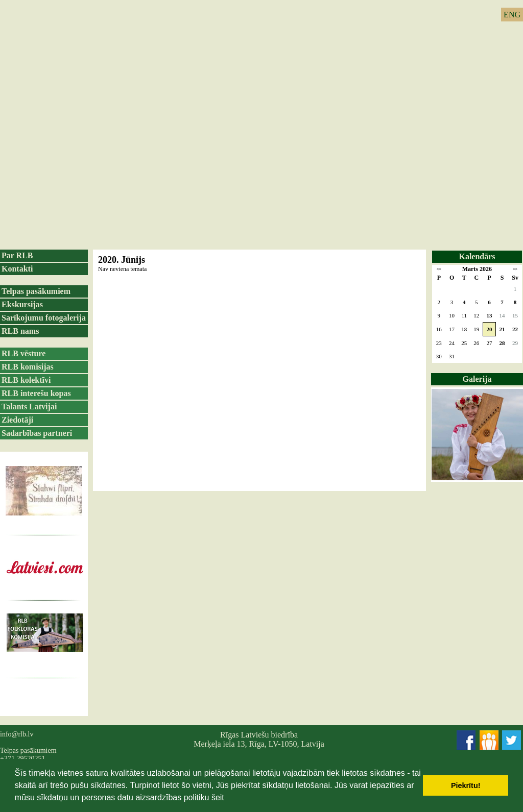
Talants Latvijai (29, 407)
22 (515, 329)
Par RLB (17, 255)
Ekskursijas (22, 304)
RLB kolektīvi (26, 380)
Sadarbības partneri (37, 433)
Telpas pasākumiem (36, 291)
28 (502, 343)
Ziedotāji (17, 420)
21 (502, 329)
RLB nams (20, 331)
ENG (512, 15)
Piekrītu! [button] (466, 785)
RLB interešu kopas (36, 393)
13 (489, 315)
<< (439, 269)
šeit (218, 797)
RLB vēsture (23, 353)
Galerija (477, 379)
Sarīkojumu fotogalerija (44, 318)
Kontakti (17, 269)
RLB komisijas (28, 367)
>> (515, 269)
